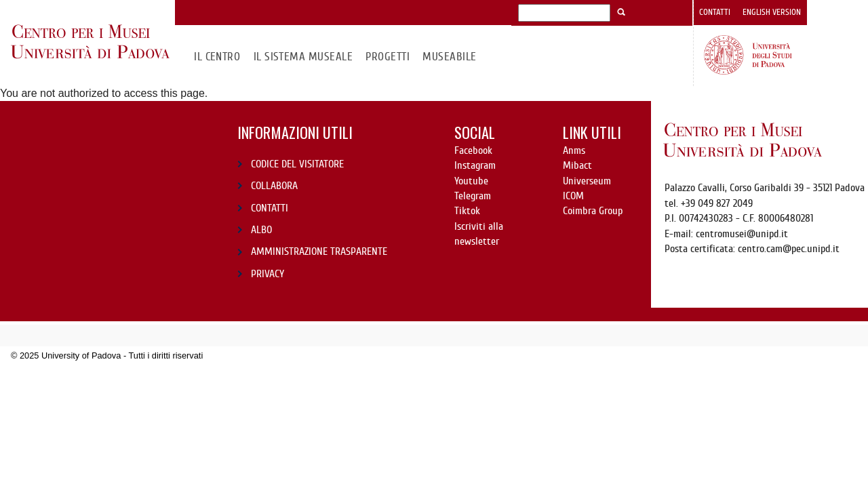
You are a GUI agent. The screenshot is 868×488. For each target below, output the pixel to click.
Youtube (471, 181)
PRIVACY (268, 274)
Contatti (715, 12)
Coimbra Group (593, 211)
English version (772, 12)
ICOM (573, 196)
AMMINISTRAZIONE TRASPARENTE (319, 251)
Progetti (388, 57)
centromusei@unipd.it (742, 234)
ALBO (261, 230)
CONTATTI (270, 208)
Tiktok (467, 211)
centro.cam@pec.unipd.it (789, 249)
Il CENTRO (217, 57)
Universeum (587, 181)
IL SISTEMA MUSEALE (303, 57)
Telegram (473, 196)
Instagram (475, 165)
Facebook (473, 150)
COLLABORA (274, 186)
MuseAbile (449, 57)
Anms (574, 150)
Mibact (577, 165)
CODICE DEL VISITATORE (297, 164)
